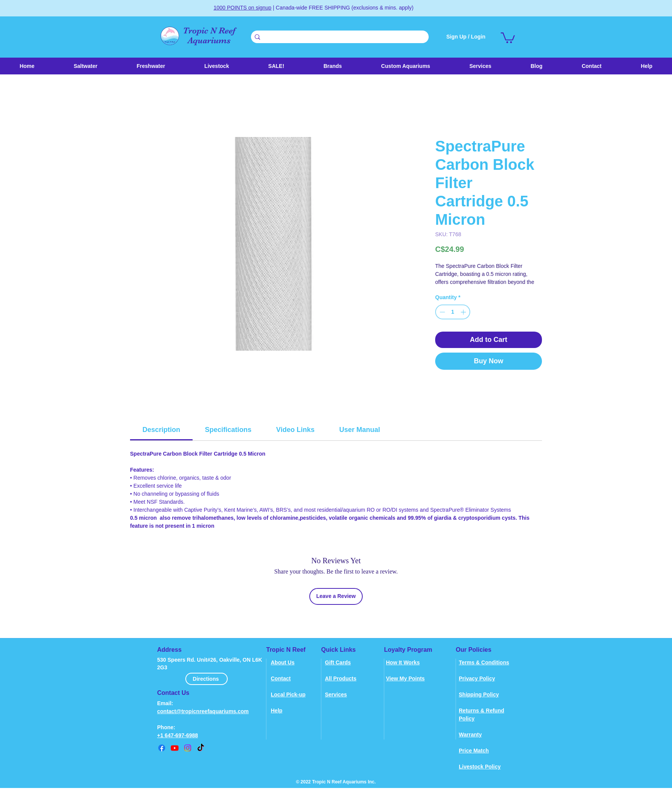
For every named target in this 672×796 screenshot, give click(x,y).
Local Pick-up (288, 694)
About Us (283, 662)
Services (336, 694)
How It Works (403, 662)
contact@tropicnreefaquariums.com (203, 711)
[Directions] (207, 679)
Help (277, 711)
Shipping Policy (479, 694)
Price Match (474, 751)
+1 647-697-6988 (178, 735)
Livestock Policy (480, 767)
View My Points (405, 678)
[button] (216, 66)
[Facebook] (162, 748)
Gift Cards (338, 662)
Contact (281, 678)
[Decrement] (441, 312)
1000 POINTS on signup (243, 8)
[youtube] (175, 748)
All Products (341, 678)
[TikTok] (201, 748)
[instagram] (188, 748)
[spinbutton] (453, 312)
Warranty (470, 735)
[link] (508, 37)
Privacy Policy (477, 678)
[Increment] (464, 312)
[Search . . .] (339, 37)
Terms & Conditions (484, 662)
